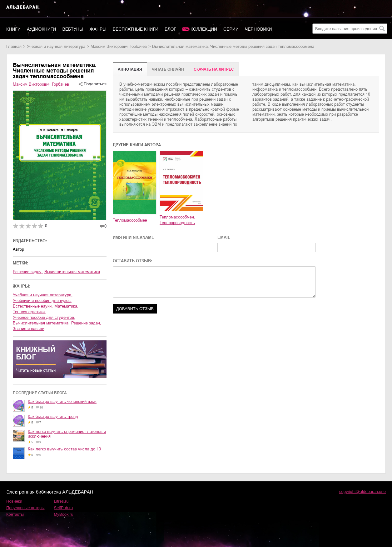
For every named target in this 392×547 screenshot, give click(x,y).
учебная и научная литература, (43, 295)
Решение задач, (28, 272)
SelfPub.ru (64, 508)
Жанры (98, 29)
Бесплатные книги (136, 29)
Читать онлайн (168, 69)
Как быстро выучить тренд (53, 417)
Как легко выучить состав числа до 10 (64, 449)
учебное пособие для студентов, (44, 317)
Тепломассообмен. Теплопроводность (177, 220)
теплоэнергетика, (29, 312)
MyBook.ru (64, 514)
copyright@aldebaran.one (362, 492)
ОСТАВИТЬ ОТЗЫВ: (132, 261)
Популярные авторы (25, 508)
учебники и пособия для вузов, (42, 301)
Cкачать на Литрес (214, 69)
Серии (231, 29)
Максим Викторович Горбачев (119, 46)
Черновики (258, 29)
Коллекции (204, 29)
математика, (66, 306)
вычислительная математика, (41, 323)
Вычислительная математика (72, 272)
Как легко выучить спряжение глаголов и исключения (67, 434)
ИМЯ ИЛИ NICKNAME (134, 237)
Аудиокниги (41, 29)
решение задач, (86, 323)
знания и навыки (29, 329)
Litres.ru (61, 501)
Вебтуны (73, 29)
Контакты (15, 514)
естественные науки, (33, 306)
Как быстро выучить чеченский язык (62, 401)
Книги (13, 29)
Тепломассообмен (130, 220)
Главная (14, 46)
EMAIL (224, 237)
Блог (170, 29)
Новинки (14, 501)
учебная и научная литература (56, 46)
